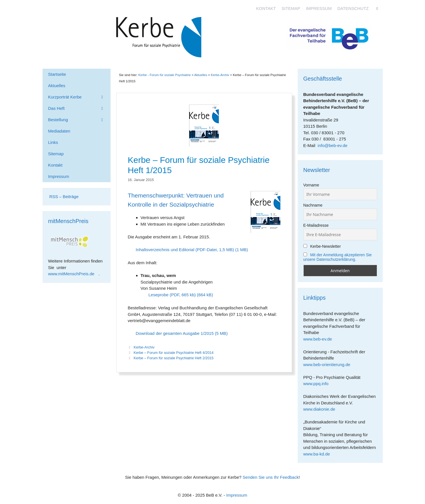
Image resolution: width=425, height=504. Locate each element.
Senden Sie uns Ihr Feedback (271, 477)
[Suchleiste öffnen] (377, 9)
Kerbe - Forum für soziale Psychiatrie (165, 75)
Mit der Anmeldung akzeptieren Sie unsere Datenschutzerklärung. (338, 257)
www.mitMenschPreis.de (73, 274)
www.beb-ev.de (320, 339)
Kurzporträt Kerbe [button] (79, 97)
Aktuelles (201, 75)
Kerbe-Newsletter (322, 246)
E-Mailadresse (316, 225)
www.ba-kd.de (319, 454)
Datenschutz (353, 8)
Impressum (319, 8)
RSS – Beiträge (64, 197)
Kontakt (266, 8)
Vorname (311, 185)
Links (53, 142)
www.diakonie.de (321, 409)
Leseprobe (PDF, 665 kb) (172, 295)
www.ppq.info (318, 384)
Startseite (57, 74)
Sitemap (291, 8)
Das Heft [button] (79, 108)
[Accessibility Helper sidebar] (418, 7)
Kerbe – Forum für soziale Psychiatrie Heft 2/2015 (174, 358)
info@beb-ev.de (332, 145)
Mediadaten (59, 131)
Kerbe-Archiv (144, 347)
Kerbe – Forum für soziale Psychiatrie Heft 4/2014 (174, 353)
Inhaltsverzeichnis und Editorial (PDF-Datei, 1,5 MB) (185, 250)
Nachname (313, 205)
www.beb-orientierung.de (329, 365)
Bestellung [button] (79, 120)
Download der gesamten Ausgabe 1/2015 (175, 333)
